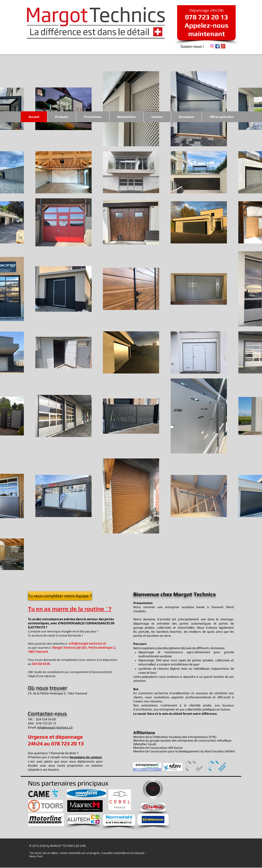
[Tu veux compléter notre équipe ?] (60, 596)
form (73, 757)
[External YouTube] (205, 803)
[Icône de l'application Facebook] (217, 46)
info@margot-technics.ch (88, 644)
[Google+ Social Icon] (223, 46)
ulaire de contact (89, 757)
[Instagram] (212, 46)
